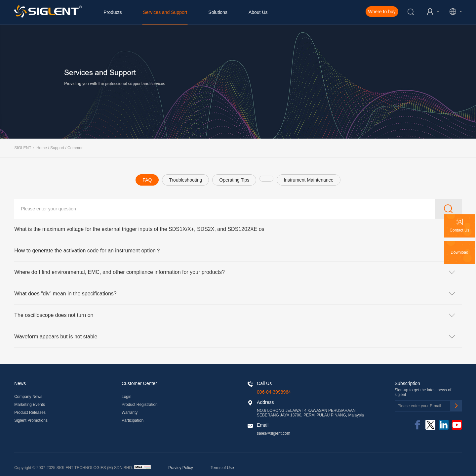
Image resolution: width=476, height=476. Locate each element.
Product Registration (140, 405)
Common (76, 148)
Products (113, 12)
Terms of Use (222, 468)
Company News (28, 397)
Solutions (218, 12)
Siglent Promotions (31, 420)
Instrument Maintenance (308, 180)
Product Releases (30, 412)
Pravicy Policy (181, 468)
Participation (133, 420)
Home (42, 148)
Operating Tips (234, 180)
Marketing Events (30, 405)
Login (126, 397)
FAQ (147, 180)
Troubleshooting (185, 180)
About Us (258, 12)
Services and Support (165, 12)
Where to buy (382, 12)
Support (57, 148)
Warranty (130, 412)
